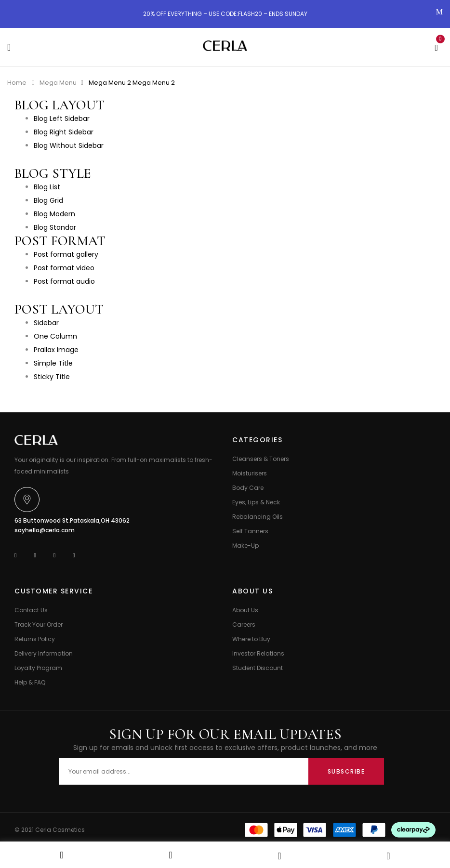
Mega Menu (58, 83)
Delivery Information (44, 653)
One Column (55, 336)
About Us (245, 610)
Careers (244, 625)
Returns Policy (35, 639)
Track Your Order (39, 625)
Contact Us (31, 610)
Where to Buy (251, 639)
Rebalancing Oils (258, 517)
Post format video (64, 268)
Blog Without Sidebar (69, 145)
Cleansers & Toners (261, 459)
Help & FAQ (30, 682)
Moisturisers (250, 473)
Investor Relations (258, 653)
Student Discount (258, 668)
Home (17, 83)
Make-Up (245, 546)
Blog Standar (55, 227)
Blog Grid (48, 200)
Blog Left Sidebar (62, 118)
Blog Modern (54, 214)
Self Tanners (250, 531)
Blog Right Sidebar (64, 132)
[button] (436, 46)
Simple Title (53, 363)
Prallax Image (56, 350)
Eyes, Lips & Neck (256, 502)
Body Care (248, 488)
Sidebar (46, 323)
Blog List (47, 187)
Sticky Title (52, 377)
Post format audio (64, 281)
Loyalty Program (38, 668)
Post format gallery (66, 254)
